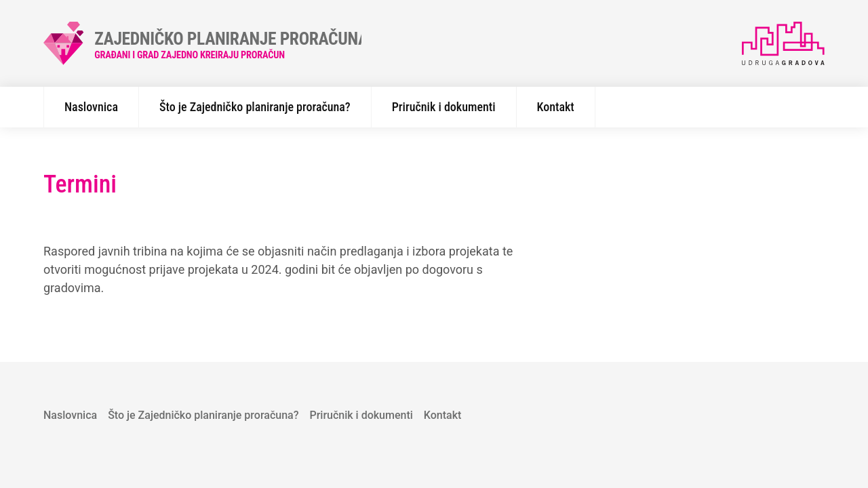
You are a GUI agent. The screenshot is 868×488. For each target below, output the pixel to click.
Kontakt (556, 107)
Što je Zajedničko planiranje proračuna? (255, 107)
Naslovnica (91, 107)
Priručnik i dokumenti (444, 107)
